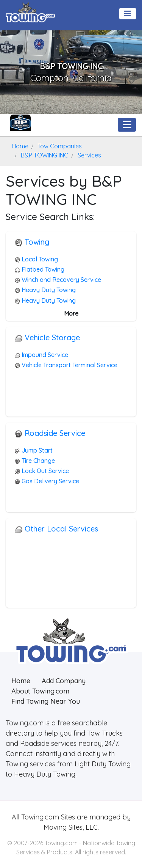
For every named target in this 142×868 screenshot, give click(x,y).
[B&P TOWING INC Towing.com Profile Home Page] (20, 125)
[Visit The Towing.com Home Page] (30, 11)
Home (21, 681)
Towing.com (39, 817)
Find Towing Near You (46, 701)
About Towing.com (40, 691)
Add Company (64, 681)
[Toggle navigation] (128, 14)
